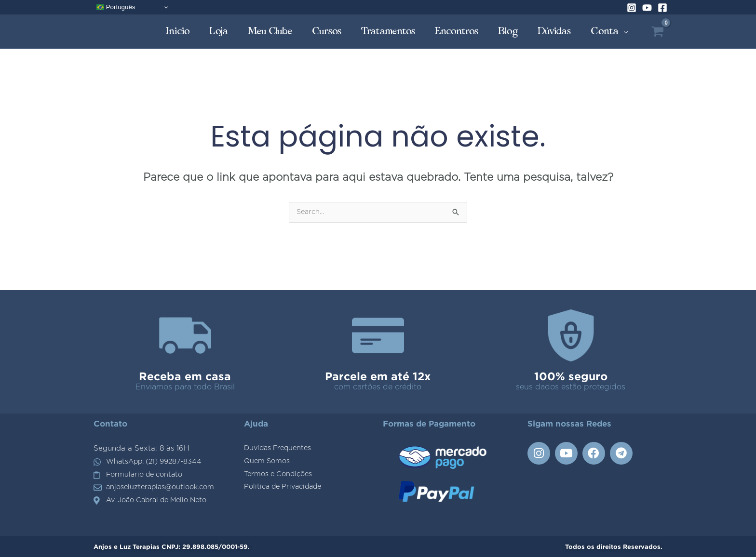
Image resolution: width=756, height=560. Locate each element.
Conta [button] (605, 31)
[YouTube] (647, 8)
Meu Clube (270, 31)
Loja (219, 31)
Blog (508, 31)
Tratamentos (388, 31)
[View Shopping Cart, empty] (657, 32)
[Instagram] (632, 8)
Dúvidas (554, 31)
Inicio (178, 31)
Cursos (327, 31)
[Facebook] (662, 8)
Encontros (457, 31)
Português (116, 7)
